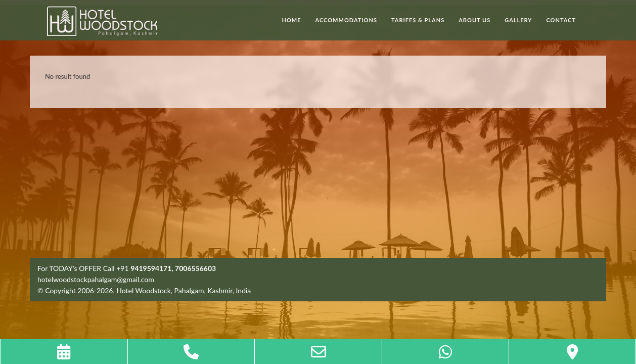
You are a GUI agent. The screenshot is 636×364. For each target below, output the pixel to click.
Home (292, 20)
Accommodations (346, 20)
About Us (474, 20)
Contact (561, 20)
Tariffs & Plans (418, 20)
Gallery (518, 20)
